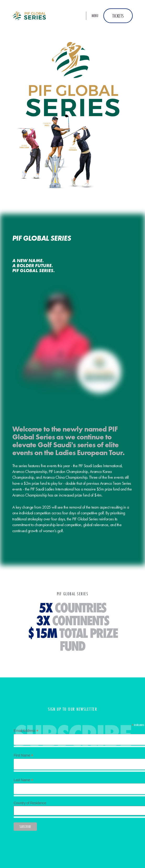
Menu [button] (95, 16)
